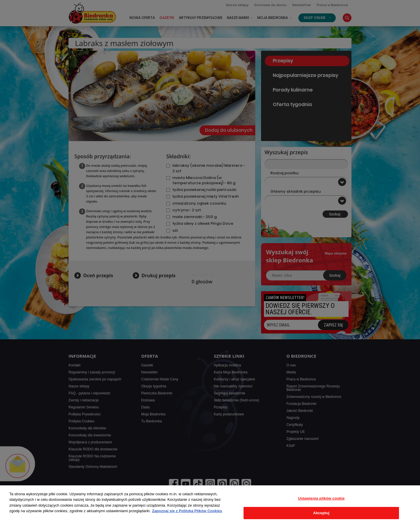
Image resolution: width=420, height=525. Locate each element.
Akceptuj (321, 513)
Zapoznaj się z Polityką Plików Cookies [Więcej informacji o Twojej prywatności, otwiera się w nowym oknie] (187, 511)
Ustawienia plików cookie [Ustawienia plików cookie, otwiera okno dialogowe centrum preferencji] (321, 498)
